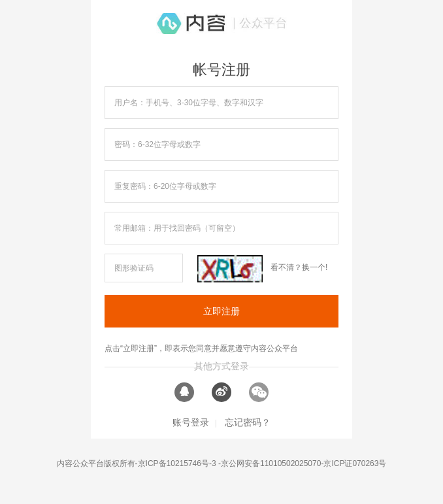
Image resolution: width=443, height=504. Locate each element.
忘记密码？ (248, 422)
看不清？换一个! (299, 267)
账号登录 (191, 422)
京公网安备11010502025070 (271, 463)
